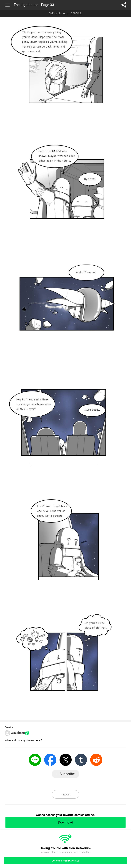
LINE (35, 760)
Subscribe (67, 774)
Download (65, 822)
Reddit (96, 760)
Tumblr (81, 760)
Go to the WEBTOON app (65, 861)
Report (65, 794)
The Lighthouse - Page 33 (34, 5)
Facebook (50, 760)
